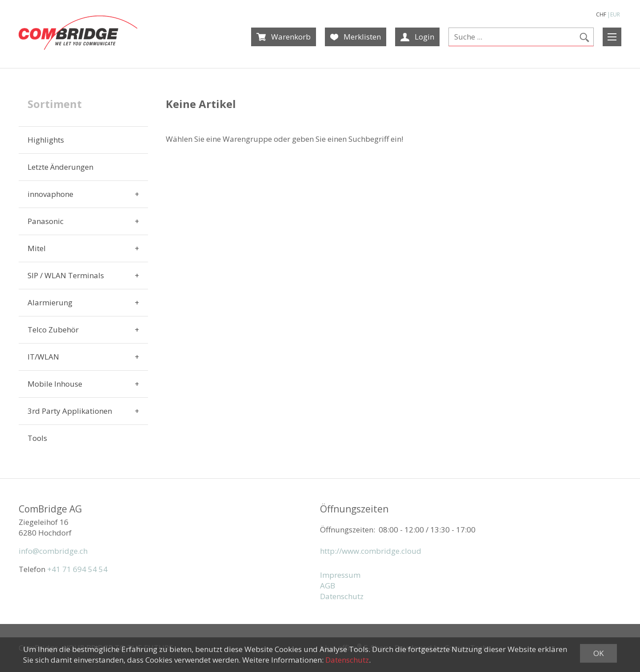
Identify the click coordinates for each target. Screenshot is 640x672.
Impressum (340, 575)
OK (598, 653)
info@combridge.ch (53, 551)
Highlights (46, 140)
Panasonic (46, 221)
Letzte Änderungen (60, 167)
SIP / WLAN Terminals (66, 275)
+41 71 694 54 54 (77, 569)
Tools (37, 438)
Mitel (37, 248)
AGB (328, 586)
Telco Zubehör (53, 330)
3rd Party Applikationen (70, 411)
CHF (601, 14)
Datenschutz (342, 596)
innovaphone (50, 194)
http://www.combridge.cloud (371, 551)
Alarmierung (50, 302)
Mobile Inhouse (55, 384)
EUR (615, 14)
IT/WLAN (43, 357)
